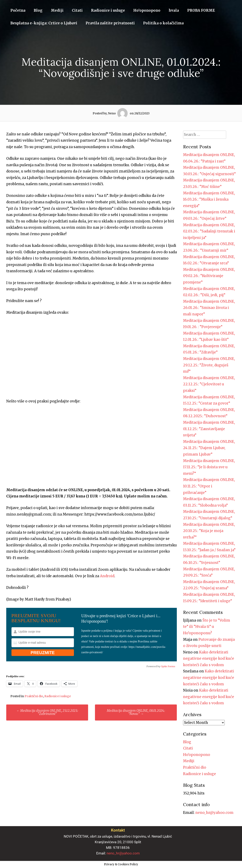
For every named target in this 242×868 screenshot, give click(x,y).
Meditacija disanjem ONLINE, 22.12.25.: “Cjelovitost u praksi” (209, 384)
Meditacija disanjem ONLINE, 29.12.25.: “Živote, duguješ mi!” (209, 365)
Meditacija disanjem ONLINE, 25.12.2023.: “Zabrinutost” (47, 712)
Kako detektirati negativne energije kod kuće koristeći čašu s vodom (209, 659)
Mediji (57, 10)
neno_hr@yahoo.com (214, 813)
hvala (174, 10)
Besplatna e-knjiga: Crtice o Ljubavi (44, 23)
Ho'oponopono (197, 755)
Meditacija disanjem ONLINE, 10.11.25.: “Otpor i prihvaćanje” (209, 486)
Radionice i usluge (108, 10)
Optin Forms (168, 666)
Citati (77, 10)
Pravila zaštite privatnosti (110, 23)
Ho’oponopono (147, 10)
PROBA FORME (201, 10)
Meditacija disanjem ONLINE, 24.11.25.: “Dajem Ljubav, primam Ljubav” (209, 448)
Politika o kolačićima (163, 23)
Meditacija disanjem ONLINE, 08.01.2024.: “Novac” (136, 712)
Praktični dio (34, 696)
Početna (18, 10)
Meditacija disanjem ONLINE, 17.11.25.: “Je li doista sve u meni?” (209, 467)
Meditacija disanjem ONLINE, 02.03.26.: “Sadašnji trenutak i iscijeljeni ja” (209, 231)
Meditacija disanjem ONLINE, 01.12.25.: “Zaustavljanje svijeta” (209, 429)
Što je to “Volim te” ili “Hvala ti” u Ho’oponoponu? (207, 627)
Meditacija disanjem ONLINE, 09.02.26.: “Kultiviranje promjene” (209, 276)
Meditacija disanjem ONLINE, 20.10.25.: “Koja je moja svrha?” (209, 531)
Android (107, 576)
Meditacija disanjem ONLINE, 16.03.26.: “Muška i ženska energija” (209, 199)
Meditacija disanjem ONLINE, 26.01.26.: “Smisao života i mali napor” (209, 308)
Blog (38, 10)
